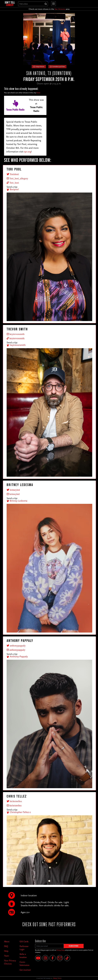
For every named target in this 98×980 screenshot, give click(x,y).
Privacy (55, 978)
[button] (53, 4)
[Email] (60, 958)
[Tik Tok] (67, 958)
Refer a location (23, 956)
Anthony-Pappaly (17, 656)
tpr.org (28, 152)
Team (6, 956)
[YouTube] (38, 958)
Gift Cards (24, 941)
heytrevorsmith (16, 345)
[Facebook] (53, 958)
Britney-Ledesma (17, 501)
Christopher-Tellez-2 (19, 812)
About (7, 941)
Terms (59, 978)
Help (6, 951)
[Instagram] (45, 958)
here (38, 93)
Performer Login (24, 948)
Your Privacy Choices (10, 962)
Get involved (25, 970)
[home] (10, 4)
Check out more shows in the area (49, 9)
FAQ (6, 946)
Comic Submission (24, 964)
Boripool (13, 189)
